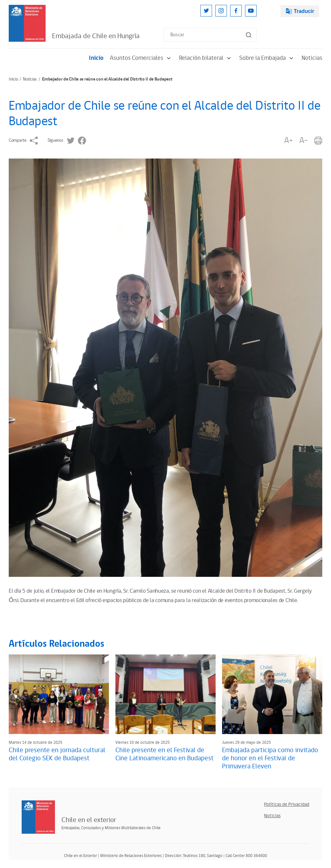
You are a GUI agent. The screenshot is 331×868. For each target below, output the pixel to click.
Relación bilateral (206, 58)
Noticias (312, 58)
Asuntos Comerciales (141, 58)
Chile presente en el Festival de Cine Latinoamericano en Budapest (165, 754)
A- (304, 141)
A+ (288, 141)
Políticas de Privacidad (287, 804)
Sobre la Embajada (267, 58)
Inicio (96, 58)
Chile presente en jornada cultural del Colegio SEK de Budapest (57, 754)
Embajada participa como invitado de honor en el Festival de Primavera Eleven (270, 758)
